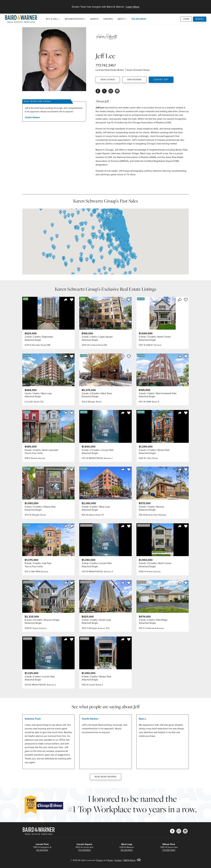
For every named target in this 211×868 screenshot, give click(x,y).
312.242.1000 (42, 850)
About (121, 19)
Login (186, 19)
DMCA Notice (129, 860)
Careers (108, 19)
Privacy (100, 860)
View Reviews (134, 80)
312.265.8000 (139, 19)
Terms (110, 860)
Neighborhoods (74, 19)
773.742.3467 (106, 65)
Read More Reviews (106, 777)
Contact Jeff (161, 80)
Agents (94, 19)
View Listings (108, 80)
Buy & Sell (52, 19)
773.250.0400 (169, 850)
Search (200, 19)
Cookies (118, 860)
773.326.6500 (84, 850)
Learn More (133, 7)
